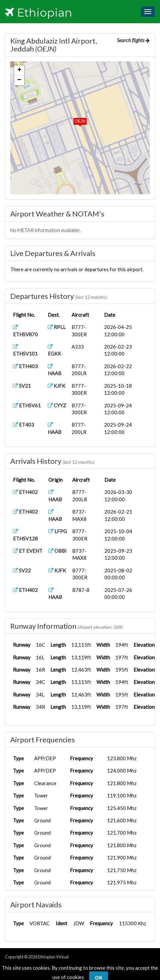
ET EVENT (28, 551)
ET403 (24, 425)
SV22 (22, 570)
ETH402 (25, 492)
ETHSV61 (27, 405)
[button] (76, 120)
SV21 (22, 386)
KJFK (56, 386)
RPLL (57, 327)
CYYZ (57, 405)
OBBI (57, 551)
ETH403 (25, 366)
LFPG (58, 531)
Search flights (133, 40)
